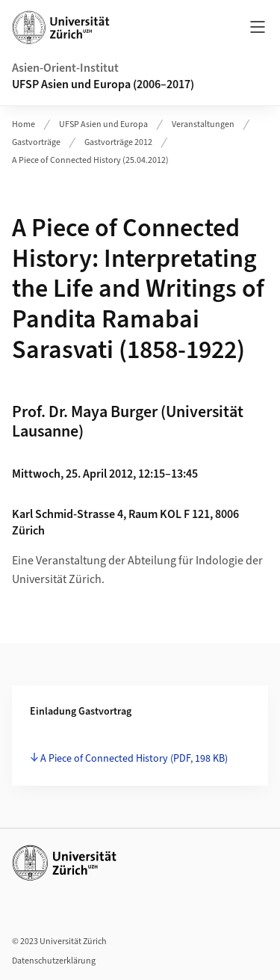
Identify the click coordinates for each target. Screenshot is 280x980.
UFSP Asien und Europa (103, 124)
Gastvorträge (36, 142)
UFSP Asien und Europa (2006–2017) (103, 84)
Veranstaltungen (203, 124)
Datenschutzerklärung (54, 961)
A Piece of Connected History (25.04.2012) (90, 160)
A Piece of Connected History (134, 759)
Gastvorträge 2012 (118, 142)
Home (24, 124)
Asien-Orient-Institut (65, 68)
